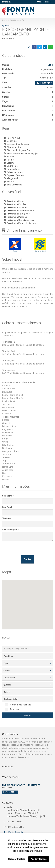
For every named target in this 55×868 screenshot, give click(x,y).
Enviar (27, 559)
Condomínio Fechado (18, 705)
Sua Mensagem (10, 530)
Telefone (6, 518)
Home (5, 20)
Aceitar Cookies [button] (39, 859)
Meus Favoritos (44, 2)
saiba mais (8, 767)
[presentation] (24, 548)
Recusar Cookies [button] (17, 859)
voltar (6, 26)
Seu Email (8, 507)
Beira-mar (12, 709)
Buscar (28, 715)
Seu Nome (8, 496)
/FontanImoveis (15, 832)
